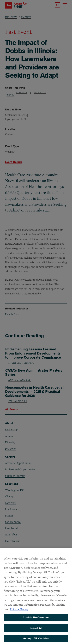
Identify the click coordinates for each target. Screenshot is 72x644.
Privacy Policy (19, 611)
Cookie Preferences (36, 619)
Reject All (36, 630)
